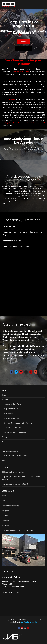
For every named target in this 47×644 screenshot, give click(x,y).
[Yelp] (28, 628)
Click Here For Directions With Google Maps (18, 531)
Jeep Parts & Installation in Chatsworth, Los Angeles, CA (25, 123)
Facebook (5, 521)
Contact (5, 460)
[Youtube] (22, 628)
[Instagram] (25, 628)
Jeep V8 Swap (9, 414)
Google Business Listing (10, 506)
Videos (4, 437)
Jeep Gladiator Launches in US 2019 (15, 484)
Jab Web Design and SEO (29, 622)
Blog (3, 447)
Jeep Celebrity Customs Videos (15, 456)
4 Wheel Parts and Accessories (15, 432)
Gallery (4, 442)
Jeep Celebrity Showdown (11, 451)
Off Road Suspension (11, 418)
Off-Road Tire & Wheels (12, 428)
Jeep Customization (11, 409)
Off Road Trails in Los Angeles (13, 472)
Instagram (5, 511)
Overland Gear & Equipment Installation (18, 423)
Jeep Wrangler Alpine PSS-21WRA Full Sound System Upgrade (21, 478)
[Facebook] (19, 628)
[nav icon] (42, 5)
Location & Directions (22, 220)
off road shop (10, 99)
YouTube (5, 516)
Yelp (3, 501)
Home (4, 395)
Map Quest (6, 526)
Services (5, 400)
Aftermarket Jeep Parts (12, 404)
